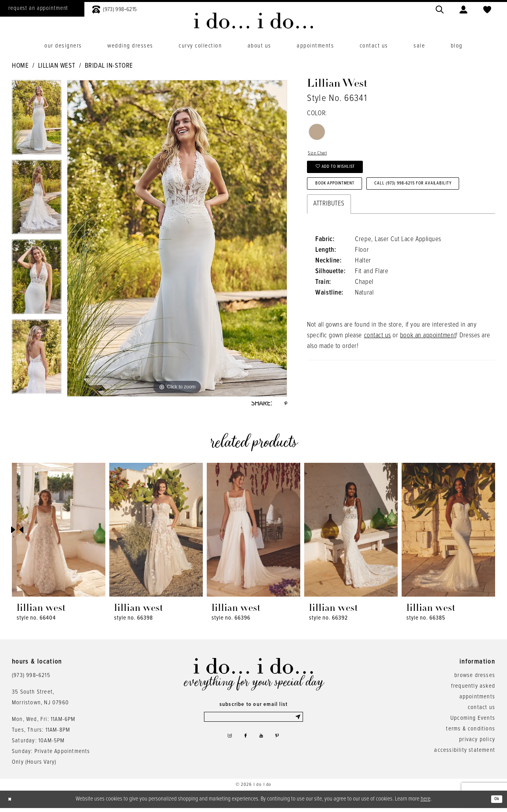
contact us (377, 375)
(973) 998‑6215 (31, 679)
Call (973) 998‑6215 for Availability (372, 220)
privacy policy (477, 743)
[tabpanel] (37, 120)
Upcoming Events (473, 722)
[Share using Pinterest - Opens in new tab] (284, 405)
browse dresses (475, 679)
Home (20, 66)
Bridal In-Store (109, 66)
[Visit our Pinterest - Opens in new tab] (282, 745)
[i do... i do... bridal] (254, 21)
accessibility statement (465, 754)
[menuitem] (114, 9)
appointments (477, 700)
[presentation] (59, 533)
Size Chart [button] (321, 155)
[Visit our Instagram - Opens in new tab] (224, 745)
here (426, 802)
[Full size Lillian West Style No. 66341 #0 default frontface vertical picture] (177, 238)
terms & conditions (471, 732)
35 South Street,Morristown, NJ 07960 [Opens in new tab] (40, 701)
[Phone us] (114, 9)
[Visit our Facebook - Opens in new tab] (244, 745)
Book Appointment (347, 197)
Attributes (329, 243)
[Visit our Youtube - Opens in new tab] (263, 745)
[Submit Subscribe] (297, 722)
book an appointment (428, 375)
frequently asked (473, 690)
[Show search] (440, 9)
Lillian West (57, 66)
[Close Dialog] (12, 803)
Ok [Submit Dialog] (495, 803)
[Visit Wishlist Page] (487, 9)
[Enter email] (253, 722)
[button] (463, 9)
